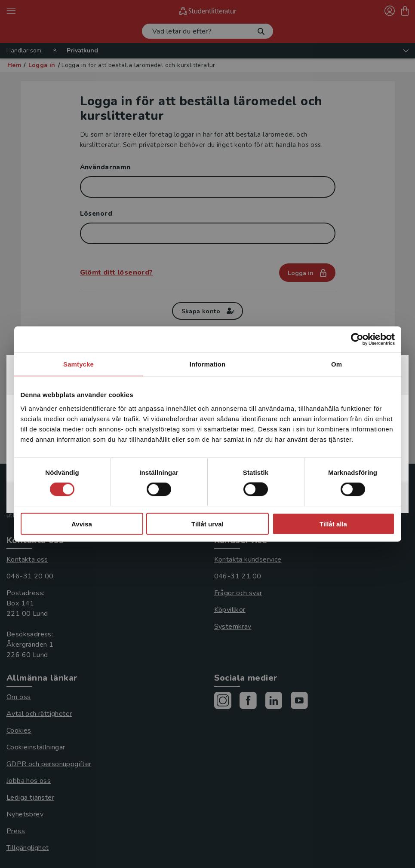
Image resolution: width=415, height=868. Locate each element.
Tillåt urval (207, 524)
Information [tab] (208, 364)
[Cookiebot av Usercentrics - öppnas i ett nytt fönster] (357, 339)
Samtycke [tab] (78, 364)
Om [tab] (337, 364)
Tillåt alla (333, 524)
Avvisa (82, 524)
